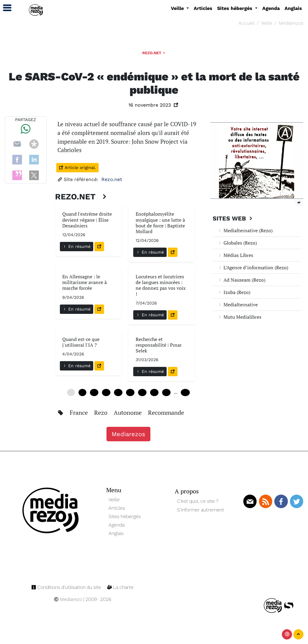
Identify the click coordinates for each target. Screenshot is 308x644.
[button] (5, 8)
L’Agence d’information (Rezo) (253, 267)
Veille (267, 23)
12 (94, 392)
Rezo (102, 413)
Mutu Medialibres (239, 317)
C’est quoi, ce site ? (198, 501)
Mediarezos (291, 23)
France (80, 413)
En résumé (77, 246)
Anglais (293, 8)
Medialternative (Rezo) (245, 230)
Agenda (271, 8)
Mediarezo (68, 599)
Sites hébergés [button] (236, 8)
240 (185, 392)
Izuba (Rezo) (234, 292)
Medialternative (238, 305)
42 (154, 392)
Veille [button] (178, 8)
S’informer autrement (201, 510)
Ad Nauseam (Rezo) (241, 280)
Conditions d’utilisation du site (67, 587)
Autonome (128, 413)
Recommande (166, 413)
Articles (203, 8)
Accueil (246, 23)
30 (130, 392)
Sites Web (233, 218)
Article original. (77, 167)
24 (118, 392)
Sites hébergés (125, 516)
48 (166, 392)
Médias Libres (235, 255)
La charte (120, 587)
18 (106, 392)
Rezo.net (154, 53)
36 (142, 392)
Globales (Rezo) (237, 243)
